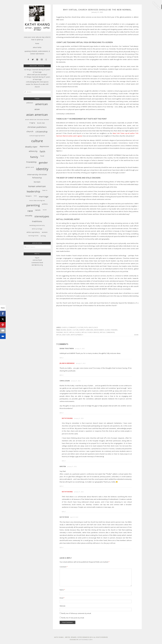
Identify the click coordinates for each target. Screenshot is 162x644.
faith (86, 327)
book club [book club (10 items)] (41, 123)
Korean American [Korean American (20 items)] (37, 186)
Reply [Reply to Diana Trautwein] (62, 358)
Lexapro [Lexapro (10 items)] (29, 196)
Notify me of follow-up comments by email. (76, 613)
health (91, 327)
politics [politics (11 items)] (45, 204)
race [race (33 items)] (30, 211)
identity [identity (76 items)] (42, 169)
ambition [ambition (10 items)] (30, 103)
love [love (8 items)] (35, 196)
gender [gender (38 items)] (43, 163)
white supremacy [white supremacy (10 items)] (33, 232)
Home (37, 43)
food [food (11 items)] (42, 156)
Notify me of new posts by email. (73, 618)
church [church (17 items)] (30, 131)
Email (62, 598)
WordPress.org (37, 265)
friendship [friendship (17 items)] (31, 162)
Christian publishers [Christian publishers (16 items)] (37, 127)
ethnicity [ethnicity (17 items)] (33, 151)
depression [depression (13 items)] (44, 146)
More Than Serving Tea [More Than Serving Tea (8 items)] (37, 200)
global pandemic (111, 330)
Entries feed (37, 260)
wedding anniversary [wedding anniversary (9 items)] (37, 225)
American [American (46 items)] (42, 104)
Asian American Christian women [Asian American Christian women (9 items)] (37, 119)
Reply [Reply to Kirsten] (62, 486)
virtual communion (107, 332)
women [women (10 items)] (45, 232)
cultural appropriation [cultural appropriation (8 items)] (37, 136)
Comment (64, 567)
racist (66, 332)
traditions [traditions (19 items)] (37, 221)
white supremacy (77, 335)
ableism (63, 330)
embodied (90, 330)
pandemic (60, 332)
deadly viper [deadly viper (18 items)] (31, 147)
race (96, 327)
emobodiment (99, 330)
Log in (37, 258)
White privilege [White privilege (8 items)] (37, 229)
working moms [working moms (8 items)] (33, 236)
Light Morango (84, 640)
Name (62, 590)
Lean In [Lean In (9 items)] (45, 190)
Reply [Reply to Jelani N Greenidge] (62, 375)
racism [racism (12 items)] (38, 210)
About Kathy (37, 47)
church (65, 327)
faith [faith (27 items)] (43, 151)
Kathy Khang (67, 418)
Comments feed (37, 263)
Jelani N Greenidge (67, 363)
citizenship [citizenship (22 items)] (42, 132)
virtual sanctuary (63, 335)
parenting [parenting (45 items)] (33, 205)
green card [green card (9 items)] (30, 167)
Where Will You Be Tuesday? (37, 75)
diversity (82, 330)
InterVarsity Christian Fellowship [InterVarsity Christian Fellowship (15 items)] (37, 176)
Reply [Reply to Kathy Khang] (64, 461)
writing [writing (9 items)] (43, 236)
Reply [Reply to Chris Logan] (62, 413)
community (72, 327)
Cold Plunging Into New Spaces (37, 82)
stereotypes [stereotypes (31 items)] (42, 216)
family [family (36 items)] (34, 157)
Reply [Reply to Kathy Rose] (62, 547)
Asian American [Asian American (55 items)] (37, 115)
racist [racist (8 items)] (45, 210)
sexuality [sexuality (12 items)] (29, 216)
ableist (69, 330)
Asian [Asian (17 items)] (37, 109)
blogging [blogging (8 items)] (32, 123)
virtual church (75, 332)
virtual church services (90, 332)
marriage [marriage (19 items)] (44, 196)
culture (80, 327)
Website (62, 606)
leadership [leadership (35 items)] (33, 191)
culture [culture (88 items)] (37, 141)
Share (136, 335)
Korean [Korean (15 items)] (37, 182)
